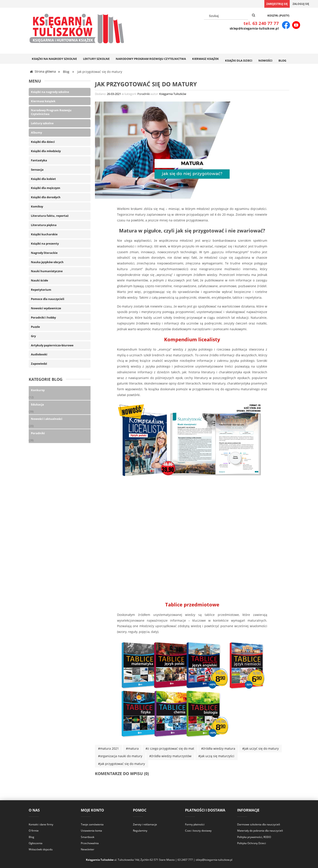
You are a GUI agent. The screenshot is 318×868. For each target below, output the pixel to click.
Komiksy (37, 206)
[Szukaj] (254, 15)
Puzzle (35, 326)
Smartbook (88, 837)
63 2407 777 (185, 860)
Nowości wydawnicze (46, 308)
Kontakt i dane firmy (41, 824)
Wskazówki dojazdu (41, 849)
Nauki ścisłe (40, 280)
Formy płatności (195, 824)
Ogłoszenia (36, 843)
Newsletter (88, 849)
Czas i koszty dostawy (198, 830)
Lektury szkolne (42, 123)
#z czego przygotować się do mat (170, 748)
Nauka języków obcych (47, 262)
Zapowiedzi (39, 363)
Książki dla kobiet (43, 178)
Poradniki (38, 433)
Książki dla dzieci (43, 141)
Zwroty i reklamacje (145, 824)
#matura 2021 (108, 748)
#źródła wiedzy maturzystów (170, 756)
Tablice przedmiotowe (192, 604)
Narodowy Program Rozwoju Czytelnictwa (51, 112)
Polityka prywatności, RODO (254, 837)
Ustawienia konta (91, 830)
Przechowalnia (90, 843)
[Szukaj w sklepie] (226, 16)
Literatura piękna (44, 225)
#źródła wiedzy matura (218, 748)
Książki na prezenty (45, 243)
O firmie (34, 830)
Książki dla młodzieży (46, 151)
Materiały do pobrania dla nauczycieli (260, 830)
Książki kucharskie (44, 234)
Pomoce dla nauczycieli (48, 299)
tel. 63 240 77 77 (261, 23)
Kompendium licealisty (192, 339)
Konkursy (38, 390)
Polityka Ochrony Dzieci (252, 843)
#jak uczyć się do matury (260, 748)
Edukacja (37, 404)
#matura (132, 748)
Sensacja (37, 169)
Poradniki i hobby (43, 317)
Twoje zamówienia (92, 824)
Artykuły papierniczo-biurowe (52, 345)
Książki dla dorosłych (46, 197)
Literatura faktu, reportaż (50, 215)
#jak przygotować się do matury (121, 763)
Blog (31, 837)
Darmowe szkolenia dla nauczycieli (259, 824)
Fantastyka (39, 160)
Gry (33, 336)
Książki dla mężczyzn (46, 188)
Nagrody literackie (44, 252)
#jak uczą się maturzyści (216, 756)
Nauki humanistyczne (47, 271)
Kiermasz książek (43, 101)
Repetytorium (41, 289)
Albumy (36, 132)
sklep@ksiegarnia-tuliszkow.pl (254, 28)
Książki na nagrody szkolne (50, 91)
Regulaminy (140, 830)
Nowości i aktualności (47, 419)
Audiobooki (39, 354)
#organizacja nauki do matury (120, 756)
